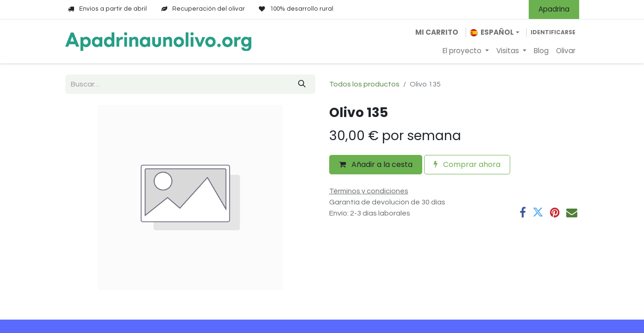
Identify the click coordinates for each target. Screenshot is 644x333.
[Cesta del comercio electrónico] (437, 33)
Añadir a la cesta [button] (376, 164)
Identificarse (553, 32)
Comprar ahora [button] (467, 164)
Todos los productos (364, 84)
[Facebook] (523, 212)
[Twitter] (538, 212)
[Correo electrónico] (572, 212)
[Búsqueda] (302, 84)
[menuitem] (466, 51)
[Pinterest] (555, 212)
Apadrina (554, 9)
